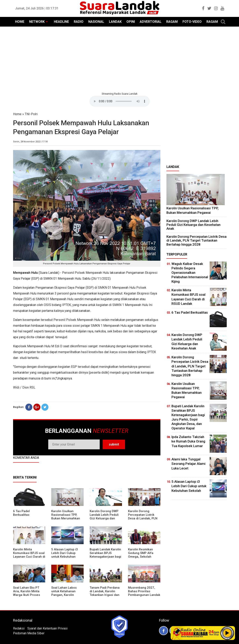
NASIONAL (96, 22)
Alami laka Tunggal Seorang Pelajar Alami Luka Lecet (188, 464)
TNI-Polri (31, 114)
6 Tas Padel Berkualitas (21, 513)
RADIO (79, 22)
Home (17, 114)
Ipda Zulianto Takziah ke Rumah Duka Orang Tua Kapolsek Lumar (188, 441)
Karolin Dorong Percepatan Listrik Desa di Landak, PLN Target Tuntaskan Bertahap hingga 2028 (144, 518)
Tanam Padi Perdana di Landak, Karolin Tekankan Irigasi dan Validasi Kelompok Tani (105, 595)
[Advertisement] (120, 59)
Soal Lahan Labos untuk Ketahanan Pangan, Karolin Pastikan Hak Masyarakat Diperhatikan (64, 597)
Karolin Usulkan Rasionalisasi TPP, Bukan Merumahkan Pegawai (66, 517)
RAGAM (172, 22)
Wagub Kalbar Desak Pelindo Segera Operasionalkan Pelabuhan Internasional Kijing (190, 273)
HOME (20, 22)
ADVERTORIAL (151, 22)
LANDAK (115, 22)
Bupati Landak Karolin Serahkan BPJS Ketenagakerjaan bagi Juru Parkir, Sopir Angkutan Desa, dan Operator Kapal (105, 558)
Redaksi (19, 628)
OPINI (131, 22)
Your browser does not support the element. (120, 101)
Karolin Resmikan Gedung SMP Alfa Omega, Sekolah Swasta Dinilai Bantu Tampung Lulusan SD (143, 557)
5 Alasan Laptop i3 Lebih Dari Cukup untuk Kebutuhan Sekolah (65, 555)
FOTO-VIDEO (192, 22)
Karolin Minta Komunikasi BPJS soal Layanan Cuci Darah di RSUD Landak (29, 555)
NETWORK (37, 22)
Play (227, 633)
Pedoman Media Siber (29, 633)
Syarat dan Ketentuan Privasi (47, 628)
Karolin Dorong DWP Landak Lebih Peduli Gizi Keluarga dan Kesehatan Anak (104, 517)
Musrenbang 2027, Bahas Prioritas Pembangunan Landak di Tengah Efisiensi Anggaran (144, 595)
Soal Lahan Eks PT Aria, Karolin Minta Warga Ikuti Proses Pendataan (27, 593)
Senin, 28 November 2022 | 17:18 (30, 142)
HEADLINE (61, 22)
